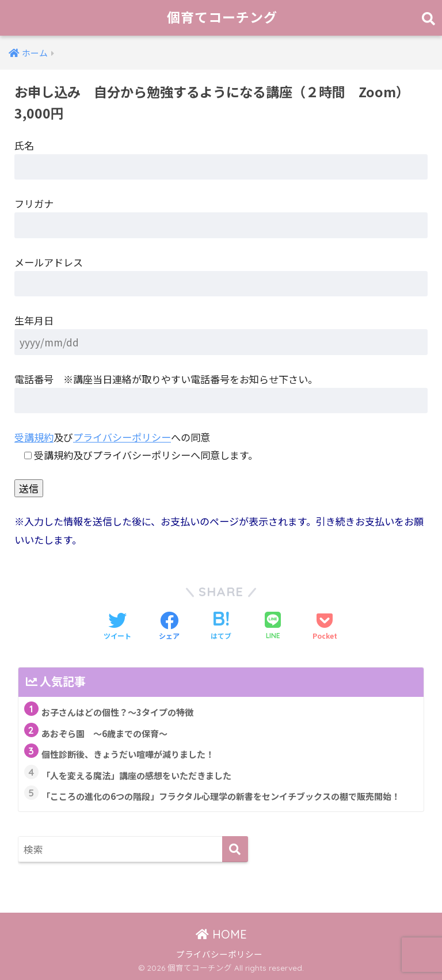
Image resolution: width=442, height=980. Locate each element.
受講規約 (34, 437)
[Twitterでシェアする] (117, 627)
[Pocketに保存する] (325, 627)
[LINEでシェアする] (273, 626)
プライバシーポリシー (122, 437)
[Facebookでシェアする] (169, 627)
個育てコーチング (222, 18)
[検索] (235, 849)
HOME (221, 934)
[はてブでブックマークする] (221, 627)
